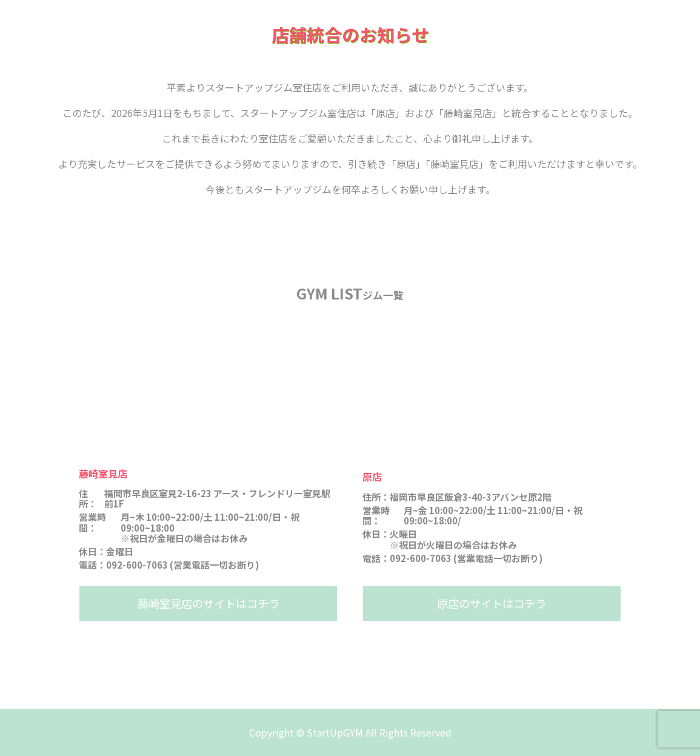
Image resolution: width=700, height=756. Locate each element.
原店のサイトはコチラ (492, 603)
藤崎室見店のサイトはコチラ (208, 603)
